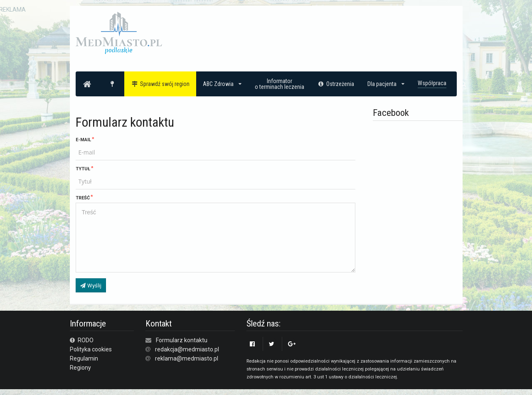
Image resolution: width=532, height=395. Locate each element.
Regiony (80, 368)
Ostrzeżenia (336, 84)
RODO (82, 340)
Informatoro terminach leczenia (280, 84)
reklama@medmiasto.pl (187, 358)
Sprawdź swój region (160, 84)
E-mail (83, 140)
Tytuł (83, 169)
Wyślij (91, 286)
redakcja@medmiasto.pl (187, 349)
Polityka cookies (91, 349)
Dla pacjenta (386, 84)
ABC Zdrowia (222, 84)
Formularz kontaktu (182, 340)
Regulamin (84, 358)
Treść (83, 198)
